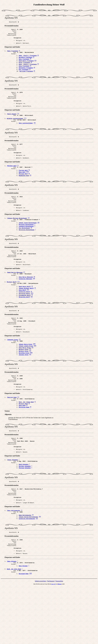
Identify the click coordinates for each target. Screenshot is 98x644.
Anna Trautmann (24, 71)
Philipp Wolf (23, 191)
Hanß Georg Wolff (25, 316)
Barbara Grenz (24, 386)
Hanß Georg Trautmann (26, 65)
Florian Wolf (23, 187)
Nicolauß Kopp (24, 632)
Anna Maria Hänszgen (26, 304)
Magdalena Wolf (24, 193)
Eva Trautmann (24, 75)
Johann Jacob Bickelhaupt (28, 244)
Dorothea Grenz (24, 390)
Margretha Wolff (24, 328)
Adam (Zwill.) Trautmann (28, 59)
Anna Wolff (22, 320)
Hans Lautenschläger (26, 135)
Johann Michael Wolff (26, 318)
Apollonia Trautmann (26, 73)
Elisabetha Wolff (25, 326)
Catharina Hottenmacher (27, 571)
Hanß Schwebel (24, 511)
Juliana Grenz (24, 392)
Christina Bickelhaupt (27, 253)
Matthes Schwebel (25, 513)
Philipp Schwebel (25, 515)
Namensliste (59, 639)
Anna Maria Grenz (25, 384)
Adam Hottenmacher (25, 566)
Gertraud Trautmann (26, 78)
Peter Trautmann (24, 67)
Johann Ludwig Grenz (26, 382)
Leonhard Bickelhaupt (26, 248)
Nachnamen (51, 639)
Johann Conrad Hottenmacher (28, 568)
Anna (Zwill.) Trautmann (28, 69)
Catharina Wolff (24, 322)
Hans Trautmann (24, 63)
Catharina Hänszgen (25, 306)
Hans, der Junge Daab (26, 444)
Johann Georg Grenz (25, 380)
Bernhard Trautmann (25, 61)
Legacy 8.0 (53, 642)
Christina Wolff (24, 324)
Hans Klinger (23, 622)
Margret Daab (23, 446)
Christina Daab (24, 450)
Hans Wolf (22, 189)
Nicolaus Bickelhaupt (26, 246)
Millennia (59, 642)
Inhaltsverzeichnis (40, 639)
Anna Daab (22, 448)
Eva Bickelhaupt (24, 251)
